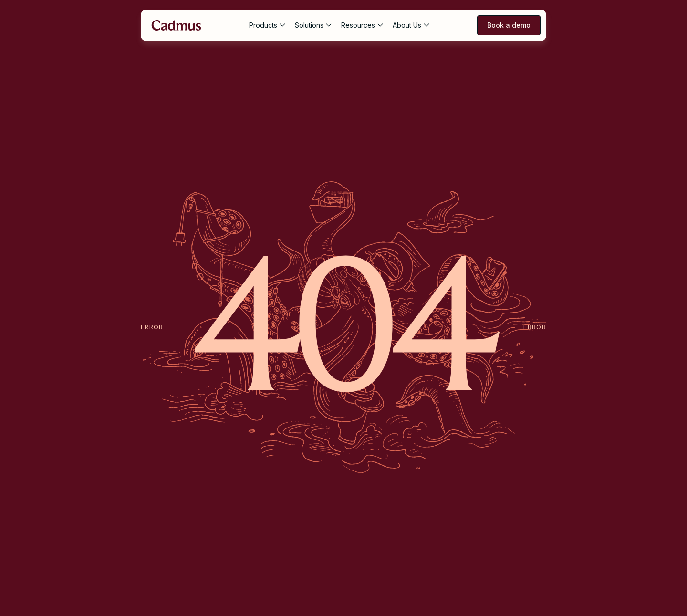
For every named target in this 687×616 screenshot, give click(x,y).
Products (263, 25)
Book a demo (509, 25)
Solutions (309, 25)
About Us (407, 25)
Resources (358, 25)
